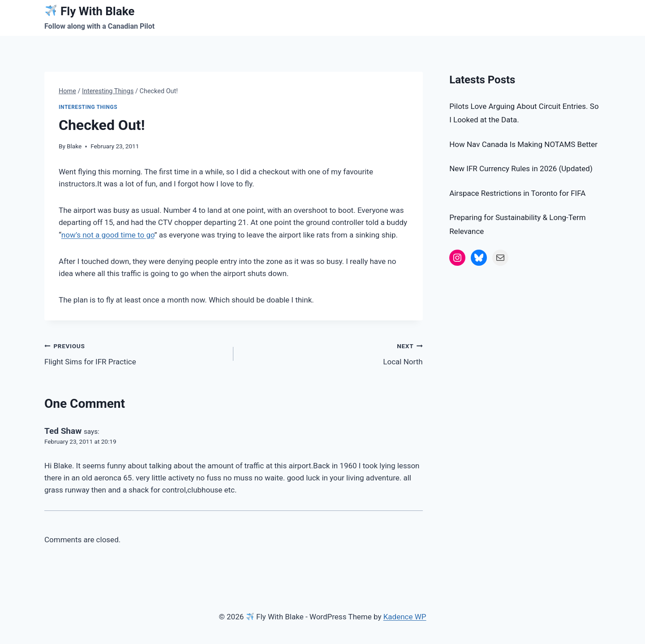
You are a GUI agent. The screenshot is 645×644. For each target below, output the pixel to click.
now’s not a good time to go (108, 235)
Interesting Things (88, 107)
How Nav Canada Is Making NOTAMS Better (523, 144)
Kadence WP (405, 617)
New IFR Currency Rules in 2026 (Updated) (521, 169)
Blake (74, 146)
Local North (332, 353)
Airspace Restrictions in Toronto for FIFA (517, 193)
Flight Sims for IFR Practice (135, 353)
